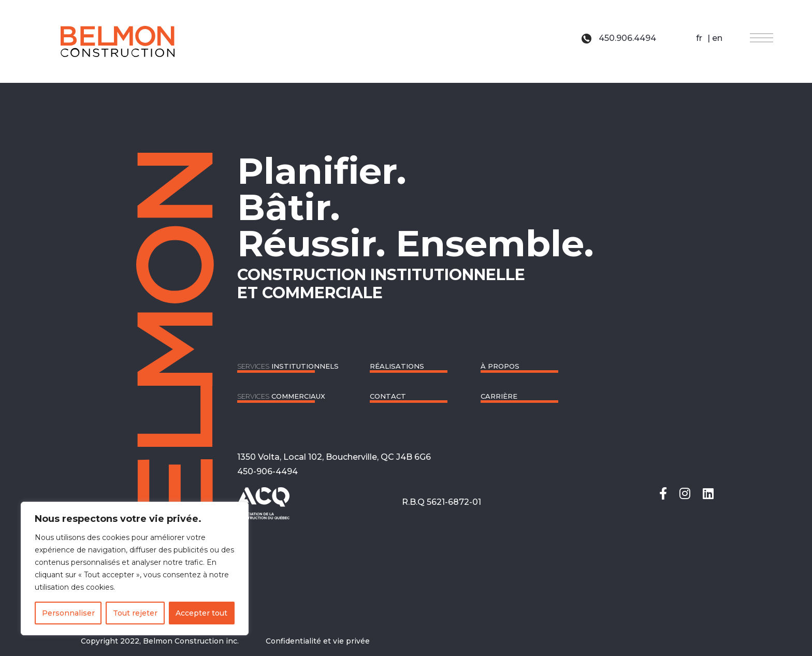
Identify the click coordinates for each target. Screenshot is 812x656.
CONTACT (388, 396)
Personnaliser (68, 613)
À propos (500, 366)
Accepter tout (201, 613)
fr (699, 38)
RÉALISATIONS (397, 366)
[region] (135, 568)
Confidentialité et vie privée (318, 641)
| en (714, 38)
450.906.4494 (619, 38)
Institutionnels (288, 366)
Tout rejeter (135, 613)
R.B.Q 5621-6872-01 (441, 502)
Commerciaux (281, 396)
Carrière (499, 396)
